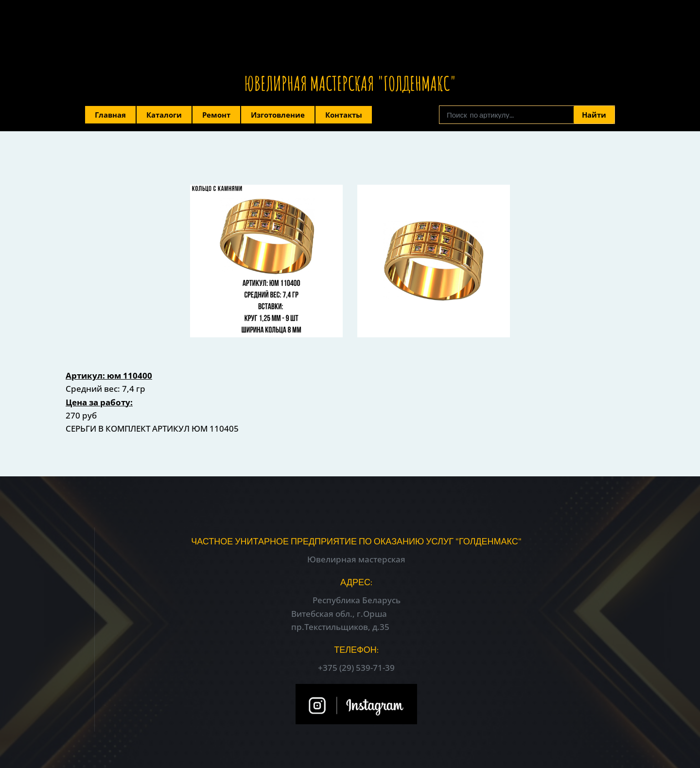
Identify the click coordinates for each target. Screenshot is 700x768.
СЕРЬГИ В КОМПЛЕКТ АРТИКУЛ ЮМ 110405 (152, 428)
